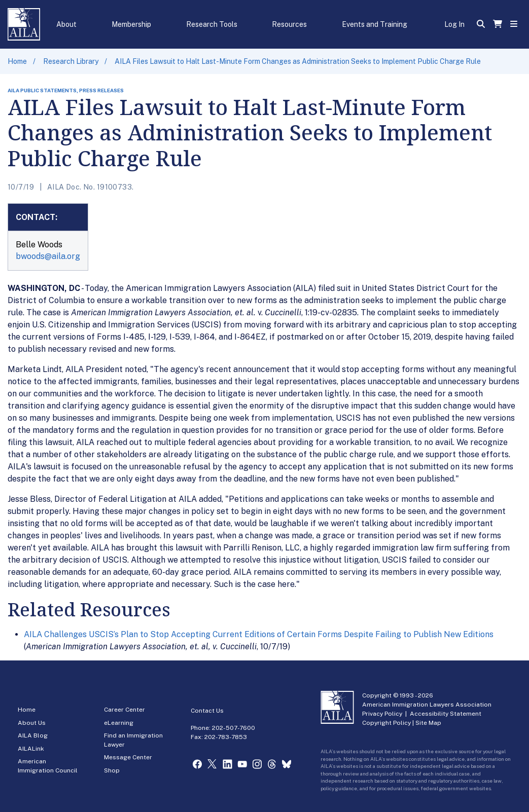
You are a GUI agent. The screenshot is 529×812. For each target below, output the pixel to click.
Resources (289, 24)
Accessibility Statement (446, 714)
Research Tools (212, 24)
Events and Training (375, 24)
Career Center (125, 710)
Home (17, 61)
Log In (454, 24)
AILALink (31, 749)
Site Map (428, 723)
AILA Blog (33, 735)
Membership (131, 24)
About (66, 24)
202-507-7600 (234, 728)
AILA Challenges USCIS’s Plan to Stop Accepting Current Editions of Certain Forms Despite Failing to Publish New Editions (259, 634)
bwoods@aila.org (48, 256)
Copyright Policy (386, 723)
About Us (32, 723)
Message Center (128, 757)
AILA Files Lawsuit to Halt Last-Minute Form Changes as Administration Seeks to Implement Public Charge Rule (298, 61)
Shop (112, 770)
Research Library (71, 61)
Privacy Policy (382, 714)
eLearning (119, 723)
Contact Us (207, 711)
